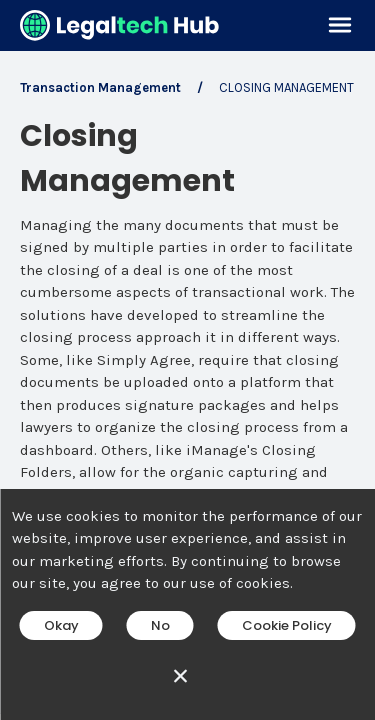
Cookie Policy (287, 625)
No (160, 625)
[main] (187, 360)
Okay (61, 625)
